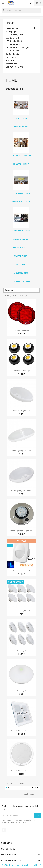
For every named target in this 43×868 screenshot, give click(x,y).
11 (14, 788)
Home (10, 23)
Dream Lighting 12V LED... (21, 651)
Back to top (31, 794)
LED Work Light (12, 51)
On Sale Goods (12, 54)
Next (36, 788)
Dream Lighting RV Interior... (21, 731)
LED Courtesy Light (14, 35)
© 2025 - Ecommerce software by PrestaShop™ (21, 865)
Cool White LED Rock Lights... (22, 371)
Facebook (4, 830)
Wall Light (10, 60)
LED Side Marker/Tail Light (17, 48)
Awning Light (12, 32)
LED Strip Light (12, 38)
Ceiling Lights (12, 28)
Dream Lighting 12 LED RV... (21, 451)
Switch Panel (11, 57)
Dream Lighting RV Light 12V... (22, 531)
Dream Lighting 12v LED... (21, 411)
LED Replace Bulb (13, 44)
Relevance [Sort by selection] (21, 290)
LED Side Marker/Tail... (21, 231)
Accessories (11, 64)
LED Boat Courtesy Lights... (21, 571)
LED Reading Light (14, 41)
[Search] (21, 10)
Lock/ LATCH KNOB (14, 67)
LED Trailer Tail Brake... (21, 331)
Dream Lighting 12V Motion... (22, 491)
